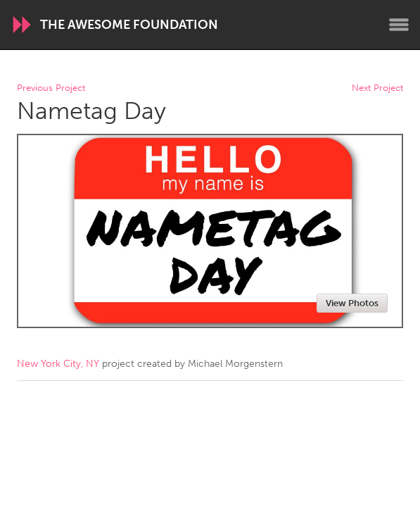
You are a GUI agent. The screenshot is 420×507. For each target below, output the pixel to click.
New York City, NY (58, 364)
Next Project (377, 88)
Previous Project (51, 88)
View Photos (352, 303)
